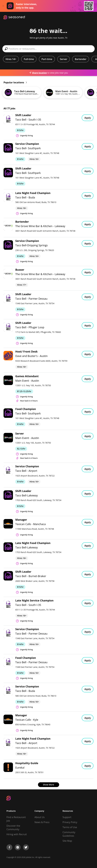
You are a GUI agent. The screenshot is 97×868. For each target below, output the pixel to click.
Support (67, 817)
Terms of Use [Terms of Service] (70, 827)
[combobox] (48, 49)
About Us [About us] (40, 817)
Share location (38, 73)
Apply (88, 118)
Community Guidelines (69, 834)
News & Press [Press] (42, 822)
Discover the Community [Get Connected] (13, 828)
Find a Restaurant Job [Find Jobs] (16, 819)
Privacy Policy (70, 822)
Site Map (67, 841)
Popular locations (15, 82)
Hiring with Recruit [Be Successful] (17, 834)
